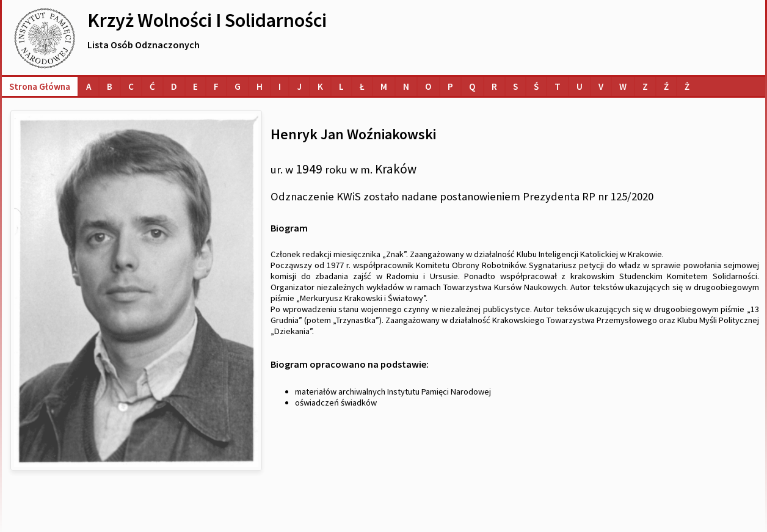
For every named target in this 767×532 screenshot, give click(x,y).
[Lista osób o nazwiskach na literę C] (131, 86)
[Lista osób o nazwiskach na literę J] (299, 86)
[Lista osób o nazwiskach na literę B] (110, 86)
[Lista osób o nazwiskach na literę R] (494, 86)
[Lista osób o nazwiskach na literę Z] (645, 86)
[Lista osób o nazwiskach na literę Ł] (362, 86)
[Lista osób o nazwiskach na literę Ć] (152, 86)
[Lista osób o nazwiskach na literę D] (174, 86)
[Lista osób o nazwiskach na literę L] (341, 86)
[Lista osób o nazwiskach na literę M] (384, 86)
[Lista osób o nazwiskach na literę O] (428, 86)
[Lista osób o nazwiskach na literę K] (320, 86)
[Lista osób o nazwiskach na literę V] (601, 86)
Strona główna (40, 86)
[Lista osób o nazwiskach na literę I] (280, 86)
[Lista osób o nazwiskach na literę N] (406, 86)
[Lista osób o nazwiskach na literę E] (195, 86)
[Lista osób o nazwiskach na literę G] (238, 86)
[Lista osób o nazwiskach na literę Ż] (687, 86)
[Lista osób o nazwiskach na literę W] (623, 86)
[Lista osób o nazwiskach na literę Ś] (536, 86)
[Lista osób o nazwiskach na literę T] (558, 86)
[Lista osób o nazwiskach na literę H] (260, 86)
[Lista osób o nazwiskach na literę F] (216, 86)
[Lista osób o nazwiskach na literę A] (89, 86)
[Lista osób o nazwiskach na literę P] (450, 86)
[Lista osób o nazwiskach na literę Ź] (666, 86)
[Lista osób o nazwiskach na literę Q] (472, 86)
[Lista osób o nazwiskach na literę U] (580, 86)
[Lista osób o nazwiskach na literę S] (515, 86)
